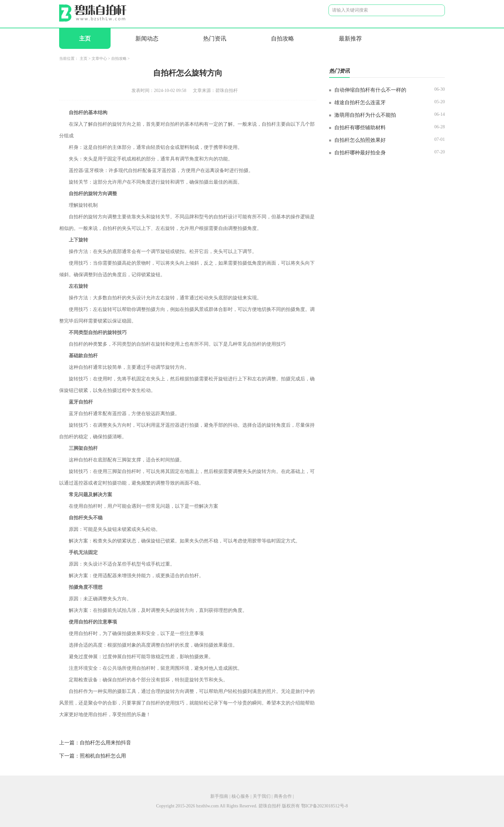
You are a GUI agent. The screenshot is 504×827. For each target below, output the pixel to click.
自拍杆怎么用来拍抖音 (105, 743)
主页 (85, 39)
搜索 (435, 10)
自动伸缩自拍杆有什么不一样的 (370, 90)
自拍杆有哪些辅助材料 (360, 127)
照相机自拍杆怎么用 (103, 756)
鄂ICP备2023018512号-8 (324, 806)
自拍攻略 (283, 39)
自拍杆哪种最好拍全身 (360, 153)
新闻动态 (147, 39)
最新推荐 (350, 39)
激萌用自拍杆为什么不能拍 (365, 115)
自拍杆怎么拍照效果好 (360, 140)
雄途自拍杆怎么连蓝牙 (360, 102)
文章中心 (99, 59)
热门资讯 (215, 39)
